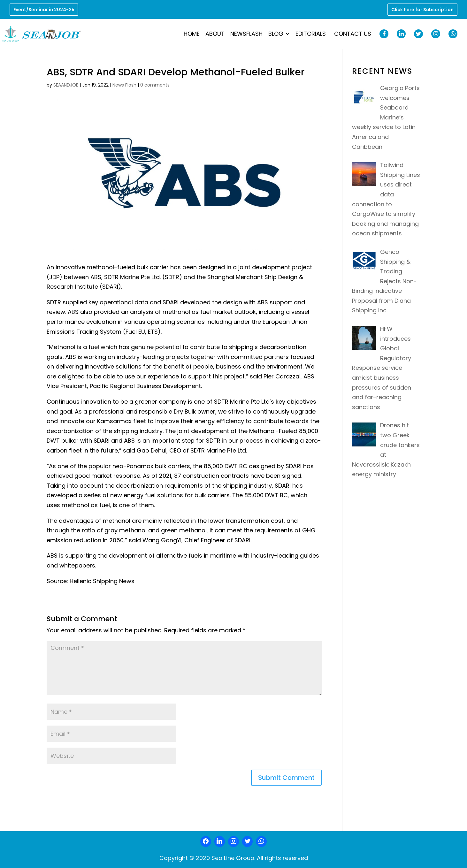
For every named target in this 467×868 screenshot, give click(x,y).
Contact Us (353, 35)
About (215, 35)
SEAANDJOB (66, 85)
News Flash (124, 85)
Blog (276, 35)
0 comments (155, 85)
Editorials (311, 35)
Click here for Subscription (422, 10)
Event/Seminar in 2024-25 (44, 10)
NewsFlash (246, 35)
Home (192, 35)
